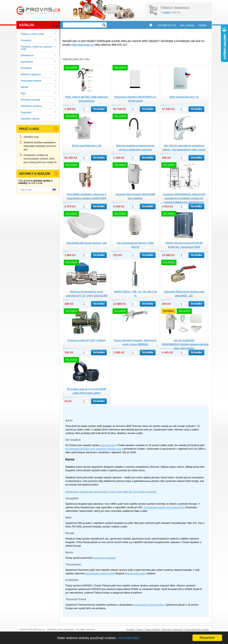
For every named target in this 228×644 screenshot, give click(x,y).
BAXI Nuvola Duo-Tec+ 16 (184, 97)
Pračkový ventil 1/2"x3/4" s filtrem (87, 340)
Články (140, 630)
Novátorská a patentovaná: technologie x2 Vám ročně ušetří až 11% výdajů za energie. (111, 492)
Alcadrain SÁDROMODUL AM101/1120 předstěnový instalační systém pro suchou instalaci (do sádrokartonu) (184, 198)
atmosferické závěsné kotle (100, 574)
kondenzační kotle (136, 574)
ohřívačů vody (108, 445)
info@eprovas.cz (83, 45)
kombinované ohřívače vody (80, 449)
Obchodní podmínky (172, 630)
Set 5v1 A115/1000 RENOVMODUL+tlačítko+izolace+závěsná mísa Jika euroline (185, 344)
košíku (167, 12)
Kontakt (130, 630)
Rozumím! (207, 638)
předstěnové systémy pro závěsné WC (164, 507)
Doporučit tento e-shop (197, 630)
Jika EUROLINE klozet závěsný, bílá (87, 243)
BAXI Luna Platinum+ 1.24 (86, 146)
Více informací (129, 638)
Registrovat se (182, 8)
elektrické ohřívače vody (109, 449)
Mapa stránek (152, 630)
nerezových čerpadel (104, 558)
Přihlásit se (167, 8)
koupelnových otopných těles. (149, 605)
